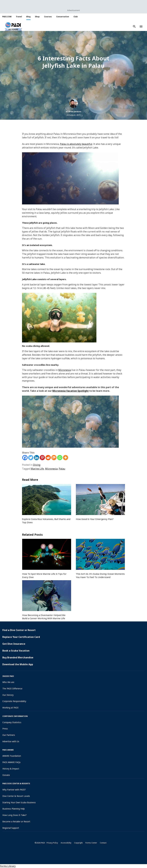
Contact (103, 843)
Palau (62, 469)
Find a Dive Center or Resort (19, 630)
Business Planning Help (14, 809)
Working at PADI (10, 708)
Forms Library (8, 866)
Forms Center (91, 843)
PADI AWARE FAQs (11, 762)
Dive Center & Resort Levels (16, 796)
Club (76, 17)
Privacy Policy (52, 843)
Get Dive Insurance (14, 644)
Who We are (8, 682)
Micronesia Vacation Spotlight (71, 391)
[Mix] (54, 458)
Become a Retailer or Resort (16, 821)
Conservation (63, 17)
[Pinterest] (42, 458)
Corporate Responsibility (14, 701)
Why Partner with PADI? (14, 790)
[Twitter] (31, 458)
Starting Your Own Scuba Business (19, 802)
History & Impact (11, 769)
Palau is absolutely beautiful (76, 144)
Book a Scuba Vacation (16, 651)
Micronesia (65, 370)
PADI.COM (7, 17)
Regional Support (11, 828)
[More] (66, 458)
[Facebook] (25, 458)
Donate (6, 775)
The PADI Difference (12, 689)
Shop (37, 17)
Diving (37, 465)
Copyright (78, 843)
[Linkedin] (37, 458)
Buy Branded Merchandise (18, 657)
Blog (28, 17)
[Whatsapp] (60, 458)
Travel (19, 17)
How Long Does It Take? (15, 815)
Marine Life (37, 469)
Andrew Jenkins (73, 112)
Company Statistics (12, 722)
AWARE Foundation (12, 756)
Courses (48, 17)
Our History (8, 695)
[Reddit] (48, 458)
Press (5, 729)
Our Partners (9, 735)
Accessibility (66, 843)
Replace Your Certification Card (21, 637)
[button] (13, 27)
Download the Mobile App (18, 664)
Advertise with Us (11, 741)
